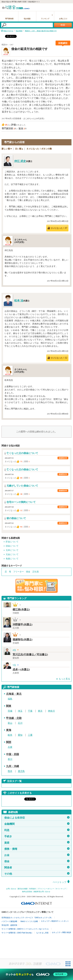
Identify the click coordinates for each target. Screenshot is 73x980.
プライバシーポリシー (46, 889)
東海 (9, 730)
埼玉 (20, 711)
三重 (30, 735)
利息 (37, 830)
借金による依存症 (37, 818)
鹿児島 (21, 771)
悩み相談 (27, 19)
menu (69, 7)
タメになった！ (59, 228)
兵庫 (10, 747)
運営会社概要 (23, 889)
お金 (37, 855)
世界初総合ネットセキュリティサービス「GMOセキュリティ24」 (27, 918)
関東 (9, 706)
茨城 (10, 711)
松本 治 (19, 301)
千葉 (30, 711)
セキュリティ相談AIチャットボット (55, 921)
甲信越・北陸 (14, 718)
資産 (37, 843)
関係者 (37, 867)
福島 (10, 699)
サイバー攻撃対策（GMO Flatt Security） (17, 933)
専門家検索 (9, 19)
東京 (40, 711)
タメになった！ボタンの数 (39, 149)
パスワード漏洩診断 (9, 921)
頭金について (12, 546)
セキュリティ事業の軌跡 (61, 932)
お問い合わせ (11, 889)
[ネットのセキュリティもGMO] (36, 974)
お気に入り (63, 19)
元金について (12, 554)
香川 (10, 759)
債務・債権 (37, 849)
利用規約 (33, 889)
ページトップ (59, 882)
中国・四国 (13, 754)
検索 (63, 25)
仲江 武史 (20, 161)
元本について (12, 550)
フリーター (19, 572)
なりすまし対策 (42, 933)
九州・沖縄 (13, 766)
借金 (28, 572)
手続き (37, 836)
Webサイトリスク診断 (29, 921)
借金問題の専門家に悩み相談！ (37, 586)
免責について (12, 559)
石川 (20, 723)
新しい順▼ (7, 149)
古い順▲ (19, 149)
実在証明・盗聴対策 (9, 925)
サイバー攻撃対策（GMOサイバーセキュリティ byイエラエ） (26, 929)
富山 (10, 723)
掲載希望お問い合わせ (42, 892)
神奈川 (51, 711)
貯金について (12, 542)
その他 (37, 874)
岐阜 (10, 735)
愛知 (20, 735)
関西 (9, 742)
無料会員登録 (27, 892)
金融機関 (37, 824)
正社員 (36, 572)
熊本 (10, 771)
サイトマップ (61, 889)
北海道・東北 (14, 694)
